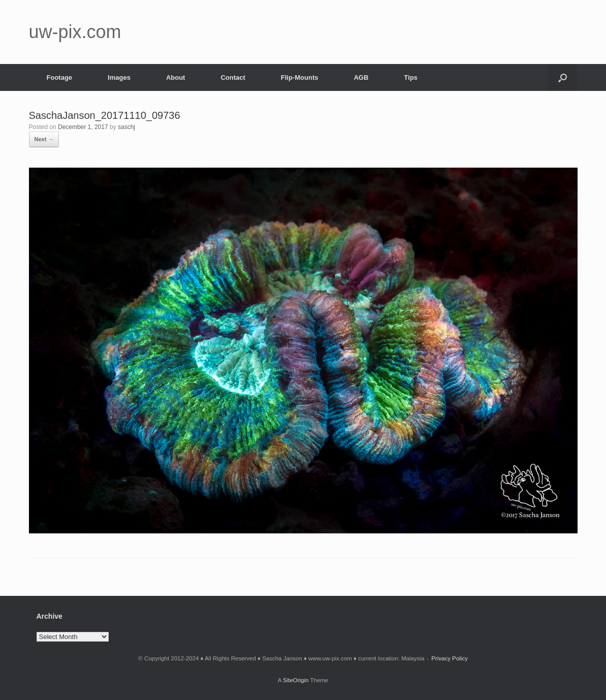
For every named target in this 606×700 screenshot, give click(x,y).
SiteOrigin (296, 680)
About (176, 77)
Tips (411, 77)
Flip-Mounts (300, 77)
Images (119, 77)
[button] (563, 77)
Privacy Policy (450, 658)
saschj (126, 127)
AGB (361, 77)
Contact (233, 77)
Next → (44, 139)
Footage (60, 77)
